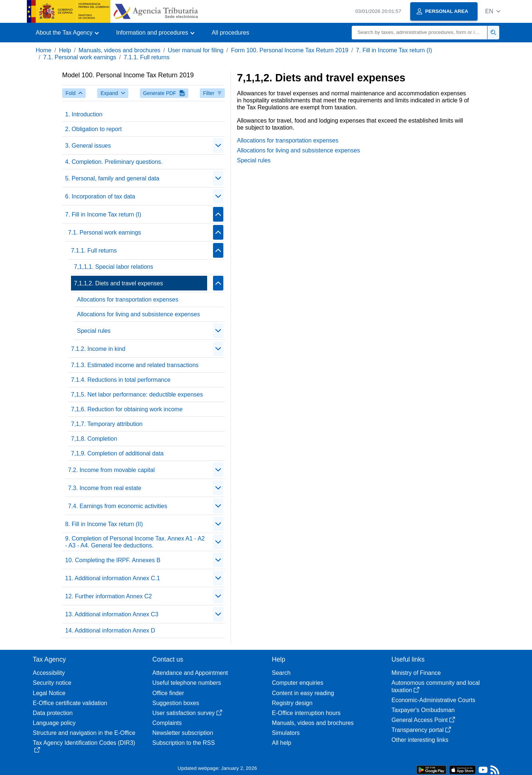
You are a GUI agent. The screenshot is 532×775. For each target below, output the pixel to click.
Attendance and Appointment (190, 673)
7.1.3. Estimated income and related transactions (135, 365)
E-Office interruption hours (306, 713)
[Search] (420, 33)
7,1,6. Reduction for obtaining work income (127, 409)
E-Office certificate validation (70, 703)
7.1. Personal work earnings (79, 57)
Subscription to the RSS (184, 743)
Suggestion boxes (176, 703)
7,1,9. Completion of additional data (117, 453)
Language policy (54, 723)
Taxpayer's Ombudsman (423, 710)
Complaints (167, 723)
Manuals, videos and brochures (120, 50)
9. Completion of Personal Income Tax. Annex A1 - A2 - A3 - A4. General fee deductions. (135, 542)
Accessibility (49, 673)
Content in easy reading (303, 693)
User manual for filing (196, 50)
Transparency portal (421, 730)
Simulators (286, 733)
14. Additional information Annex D (110, 630)
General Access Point (423, 720)
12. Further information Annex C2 (109, 596)
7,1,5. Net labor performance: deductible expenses (137, 394)
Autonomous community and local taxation (436, 686)
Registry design (292, 703)
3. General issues (88, 146)
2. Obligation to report (93, 129)
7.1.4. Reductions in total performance (121, 380)
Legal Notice (49, 693)
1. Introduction (84, 114)
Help (65, 50)
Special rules (94, 331)
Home (44, 50)
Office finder (168, 693)
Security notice (52, 683)
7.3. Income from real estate (105, 488)
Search (281, 673)
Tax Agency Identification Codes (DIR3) (84, 746)
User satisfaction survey (187, 713)
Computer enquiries (298, 683)
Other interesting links (420, 740)
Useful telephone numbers (187, 683)
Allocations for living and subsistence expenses (138, 314)
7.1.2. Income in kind (98, 349)
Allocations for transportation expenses (128, 300)
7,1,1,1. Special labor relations (114, 267)
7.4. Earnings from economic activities (118, 506)
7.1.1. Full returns (147, 57)
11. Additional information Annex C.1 (113, 578)
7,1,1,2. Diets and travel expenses (118, 283)
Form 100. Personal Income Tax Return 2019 (290, 50)
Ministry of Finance (416, 673)
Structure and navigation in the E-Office (84, 733)
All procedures (230, 33)
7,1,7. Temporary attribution (107, 424)
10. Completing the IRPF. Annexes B (113, 560)
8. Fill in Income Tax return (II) (104, 524)
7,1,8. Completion (94, 439)
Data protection (53, 713)
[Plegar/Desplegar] (218, 145)
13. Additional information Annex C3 (112, 614)
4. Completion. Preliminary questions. (114, 162)
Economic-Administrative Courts (433, 700)
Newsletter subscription (183, 733)
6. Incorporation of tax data (100, 196)
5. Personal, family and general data (112, 178)
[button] (493, 11)
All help (281, 743)
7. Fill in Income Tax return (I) (394, 50)
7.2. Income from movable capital (111, 470)
